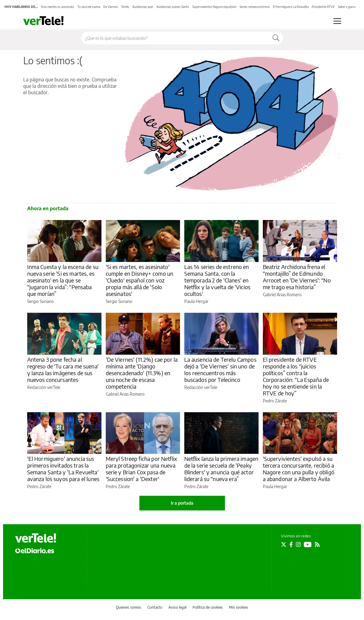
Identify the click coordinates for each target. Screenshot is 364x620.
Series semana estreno (255, 7)
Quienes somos (129, 607)
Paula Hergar (196, 301)
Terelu (125, 7)
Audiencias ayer (143, 7)
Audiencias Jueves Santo (173, 7)
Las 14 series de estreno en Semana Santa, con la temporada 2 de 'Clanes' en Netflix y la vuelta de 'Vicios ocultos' (217, 280)
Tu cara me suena (89, 7)
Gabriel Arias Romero (282, 295)
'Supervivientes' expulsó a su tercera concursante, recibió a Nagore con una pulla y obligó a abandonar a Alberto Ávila (299, 469)
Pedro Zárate (275, 401)
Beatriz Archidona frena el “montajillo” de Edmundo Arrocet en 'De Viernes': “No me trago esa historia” (297, 277)
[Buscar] (276, 38)
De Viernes (111, 7)
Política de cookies (208, 607)
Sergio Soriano (40, 301)
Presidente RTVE (323, 7)
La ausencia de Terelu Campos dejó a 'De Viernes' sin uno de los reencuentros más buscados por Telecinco (220, 370)
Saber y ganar (347, 7)
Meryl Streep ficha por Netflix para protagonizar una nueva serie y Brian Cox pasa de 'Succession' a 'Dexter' (142, 469)
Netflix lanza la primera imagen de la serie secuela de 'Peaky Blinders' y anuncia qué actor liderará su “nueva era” (221, 469)
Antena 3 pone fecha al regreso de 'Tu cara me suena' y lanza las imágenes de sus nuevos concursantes (63, 370)
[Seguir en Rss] (317, 544)
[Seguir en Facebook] (291, 544)
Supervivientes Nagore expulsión (214, 7)
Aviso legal (177, 607)
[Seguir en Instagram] (298, 544)
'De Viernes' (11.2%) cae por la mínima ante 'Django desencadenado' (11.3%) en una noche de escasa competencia (142, 373)
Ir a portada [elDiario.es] (182, 503)
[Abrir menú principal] (337, 21)
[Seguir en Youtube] (308, 544)
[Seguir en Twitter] (284, 544)
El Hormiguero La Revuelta (291, 7)
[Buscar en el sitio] (175, 38)
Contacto (155, 607)
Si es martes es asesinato (58, 7)
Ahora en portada (48, 208)
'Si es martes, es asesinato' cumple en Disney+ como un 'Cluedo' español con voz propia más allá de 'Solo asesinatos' (140, 280)
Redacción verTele (44, 387)
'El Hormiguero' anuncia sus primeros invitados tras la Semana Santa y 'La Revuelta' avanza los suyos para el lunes (63, 469)
